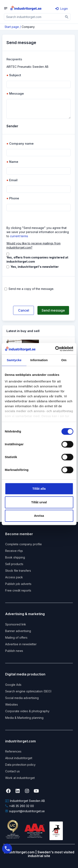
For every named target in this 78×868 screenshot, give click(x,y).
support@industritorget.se (25, 811)
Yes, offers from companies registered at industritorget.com (37, 259)
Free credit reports (18, 590)
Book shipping (15, 557)
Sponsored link (16, 624)
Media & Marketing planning (24, 718)
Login (62, 9)
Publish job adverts (18, 584)
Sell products (14, 564)
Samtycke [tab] (14, 360)
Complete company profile (24, 544)
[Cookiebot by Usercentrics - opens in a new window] (56, 349)
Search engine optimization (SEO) (28, 691)
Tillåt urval (39, 502)
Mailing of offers (16, 638)
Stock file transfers (18, 571)
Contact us (12, 771)
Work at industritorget (20, 778)
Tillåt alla (39, 489)
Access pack (14, 577)
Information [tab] (39, 360)
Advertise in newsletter (21, 644)
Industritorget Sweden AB (25, 801)
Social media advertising (22, 698)
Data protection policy (20, 765)
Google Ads (13, 685)
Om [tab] (64, 360)
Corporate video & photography (27, 711)
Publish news (14, 651)
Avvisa (39, 516)
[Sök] (67, 17)
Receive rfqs (14, 551)
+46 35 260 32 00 (20, 806)
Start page (12, 27)
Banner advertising (18, 631)
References (13, 751)
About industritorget (19, 758)
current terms (19, 236)
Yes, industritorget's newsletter (35, 267)
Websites (12, 704)
